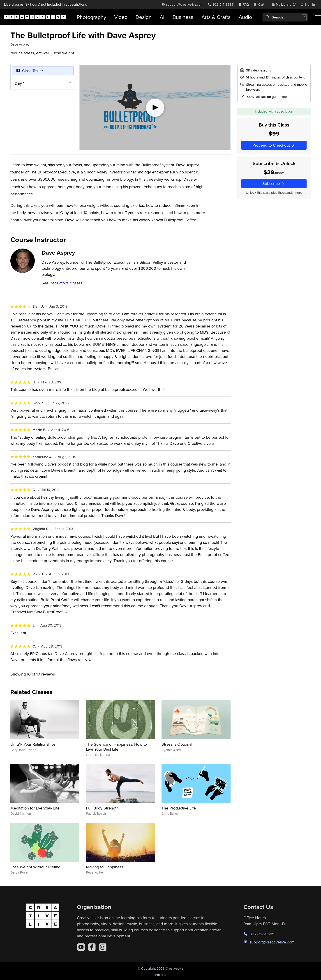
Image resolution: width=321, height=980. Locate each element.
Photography (91, 17)
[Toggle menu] (318, 17)
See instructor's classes (62, 283)
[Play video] (155, 108)
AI (162, 17)
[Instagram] (103, 947)
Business (183, 17)
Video (121, 17)
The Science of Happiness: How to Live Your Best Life (116, 747)
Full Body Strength (102, 808)
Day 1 (20, 83)
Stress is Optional (177, 744)
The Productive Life (179, 808)
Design (144, 17)
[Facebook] (92, 947)
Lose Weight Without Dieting (35, 867)
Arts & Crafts (216, 17)
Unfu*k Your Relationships (33, 744)
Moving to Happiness (105, 867)
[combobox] (285, 17)
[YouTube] (81, 947)
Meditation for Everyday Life (35, 808)
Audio (245, 17)
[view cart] (260, 4)
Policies (160, 975)
